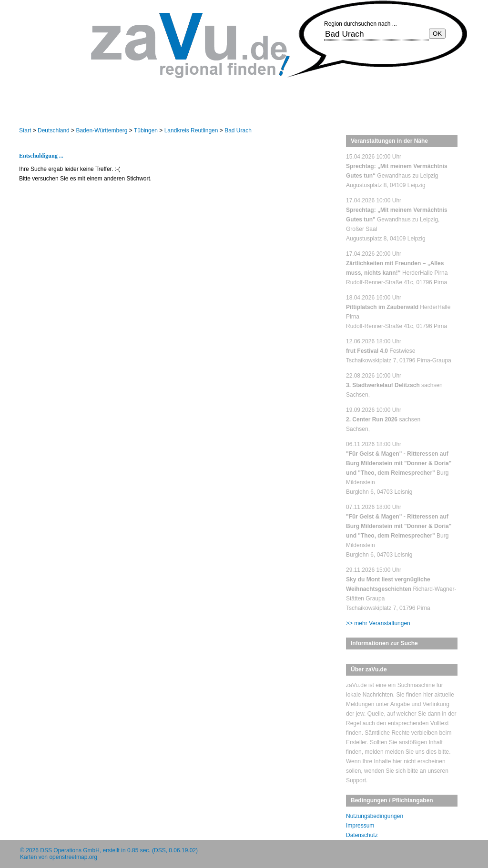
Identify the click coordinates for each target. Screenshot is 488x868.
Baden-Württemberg (102, 130)
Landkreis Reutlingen (191, 130)
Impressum (360, 826)
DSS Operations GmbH (70, 850)
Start (25, 130)
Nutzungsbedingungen (375, 816)
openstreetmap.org (73, 857)
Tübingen (146, 130)
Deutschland (54, 130)
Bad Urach (238, 130)
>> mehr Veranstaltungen (378, 623)
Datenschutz (362, 835)
